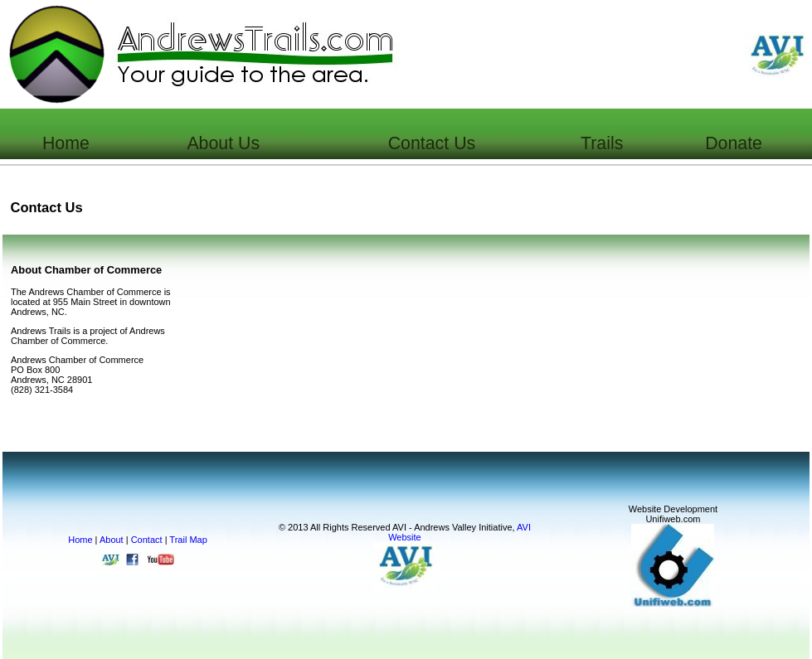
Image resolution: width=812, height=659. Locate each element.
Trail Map (188, 540)
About (112, 540)
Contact (147, 540)
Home (80, 540)
